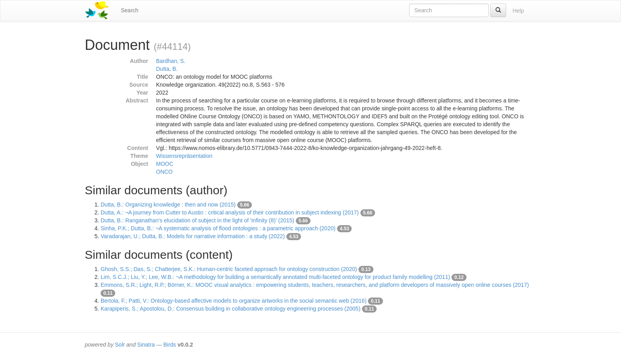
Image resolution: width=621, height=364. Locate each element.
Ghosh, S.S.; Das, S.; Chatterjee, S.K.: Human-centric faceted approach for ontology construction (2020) (229, 269)
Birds (170, 345)
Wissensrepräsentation (184, 156)
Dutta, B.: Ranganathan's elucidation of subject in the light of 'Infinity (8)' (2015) (197, 220)
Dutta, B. (167, 69)
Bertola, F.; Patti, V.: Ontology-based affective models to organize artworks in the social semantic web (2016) (234, 301)
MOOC (165, 164)
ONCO (164, 172)
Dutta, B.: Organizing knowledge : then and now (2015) (168, 205)
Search (130, 10)
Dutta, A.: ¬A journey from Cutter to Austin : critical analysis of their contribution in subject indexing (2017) (230, 212)
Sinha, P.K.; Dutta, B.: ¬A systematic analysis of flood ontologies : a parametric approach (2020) (218, 228)
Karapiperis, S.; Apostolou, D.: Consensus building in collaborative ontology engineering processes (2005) (230, 309)
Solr (120, 345)
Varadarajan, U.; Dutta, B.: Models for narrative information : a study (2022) (193, 236)
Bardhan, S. (171, 61)
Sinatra (146, 345)
